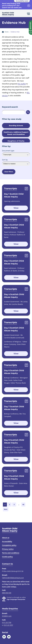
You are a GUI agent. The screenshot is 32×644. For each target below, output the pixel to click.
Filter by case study (12, 119)
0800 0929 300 (7, 593)
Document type (8, 151)
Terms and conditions (11, 553)
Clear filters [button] (9, 172)
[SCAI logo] (10, 530)
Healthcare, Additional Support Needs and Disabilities (16, 133)
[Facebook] (4, 637)
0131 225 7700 (7, 623)
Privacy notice (8, 549)
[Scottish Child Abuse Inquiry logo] (8, 14)
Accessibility (7, 542)
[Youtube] (9, 637)
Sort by (5, 160)
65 (23, 505)
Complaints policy (9, 545)
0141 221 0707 (8, 625)
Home (7, 32)
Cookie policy (7, 557)
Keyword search (10, 107)
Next (6, 509)
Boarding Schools (16, 126)
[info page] (30, 33)
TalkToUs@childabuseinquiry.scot (13, 578)
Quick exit (30, 26)
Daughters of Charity (16, 141)
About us (6, 538)
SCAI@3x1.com (7, 616)
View (16, 208)
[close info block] (29, 6)
